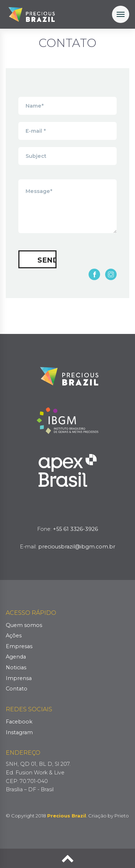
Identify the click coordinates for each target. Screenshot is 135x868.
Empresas (19, 646)
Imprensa (19, 678)
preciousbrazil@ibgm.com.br (77, 547)
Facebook (19, 722)
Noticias (16, 667)
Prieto (122, 816)
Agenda (16, 657)
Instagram (19, 732)
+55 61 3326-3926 (75, 529)
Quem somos (24, 625)
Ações (14, 636)
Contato (17, 689)
